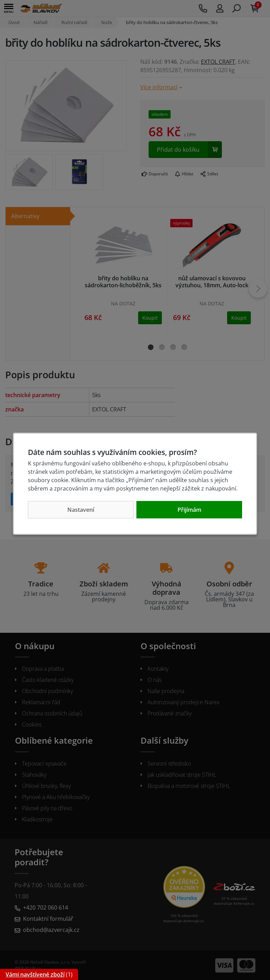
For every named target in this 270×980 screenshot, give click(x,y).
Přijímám (189, 510)
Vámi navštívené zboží (35, 974)
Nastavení (81, 510)
